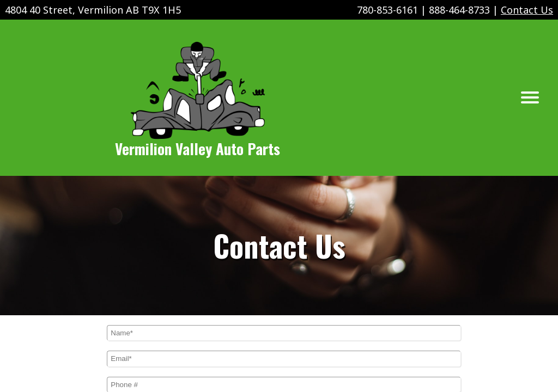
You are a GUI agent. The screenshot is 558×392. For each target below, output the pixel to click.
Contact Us (527, 10)
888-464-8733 (459, 10)
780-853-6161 (387, 10)
